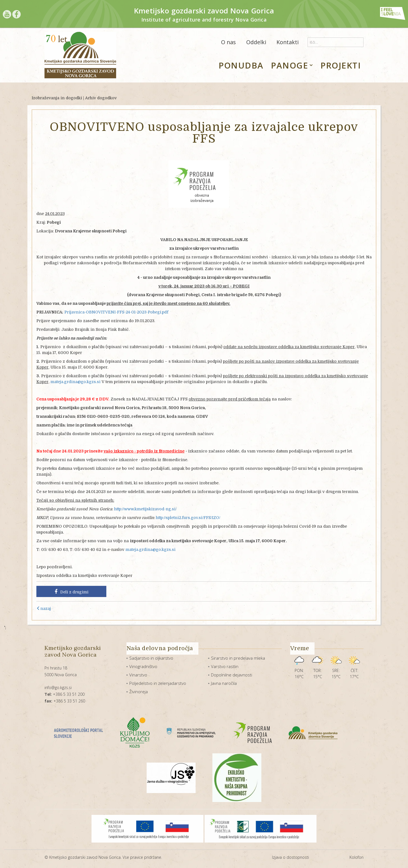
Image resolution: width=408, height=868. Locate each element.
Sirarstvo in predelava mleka (238, 658)
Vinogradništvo (143, 666)
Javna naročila (224, 683)
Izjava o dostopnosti (290, 857)
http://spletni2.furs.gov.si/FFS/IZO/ (188, 518)
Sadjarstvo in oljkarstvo (151, 658)
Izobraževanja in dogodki (57, 98)
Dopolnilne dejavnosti (232, 675)
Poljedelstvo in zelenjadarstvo (158, 683)
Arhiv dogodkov (101, 98)
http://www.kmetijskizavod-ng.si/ (145, 509)
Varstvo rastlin (225, 666)
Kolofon (357, 857)
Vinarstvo (138, 675)
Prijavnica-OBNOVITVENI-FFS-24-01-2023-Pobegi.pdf (116, 312)
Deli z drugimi (71, 592)
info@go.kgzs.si (58, 687)
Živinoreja (139, 692)
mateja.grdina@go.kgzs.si (75, 382)
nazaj (44, 608)
